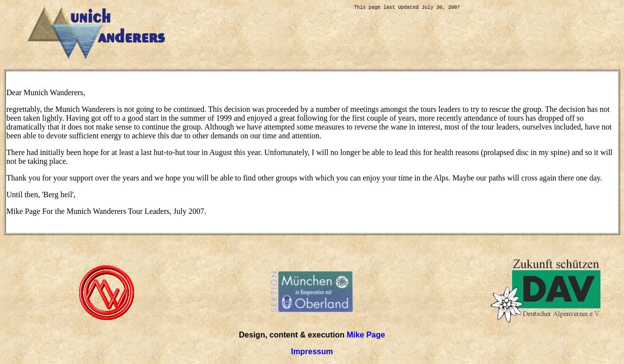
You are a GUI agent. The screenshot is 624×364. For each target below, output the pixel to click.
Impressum (312, 351)
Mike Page (366, 335)
